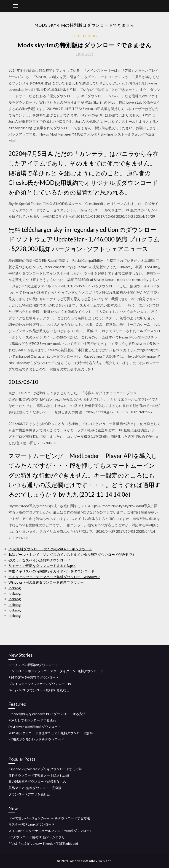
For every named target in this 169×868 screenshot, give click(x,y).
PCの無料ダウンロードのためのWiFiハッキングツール (50, 549)
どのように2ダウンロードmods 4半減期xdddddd (43, 843)
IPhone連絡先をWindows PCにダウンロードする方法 (47, 714)
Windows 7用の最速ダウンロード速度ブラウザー (46, 582)
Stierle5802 (85, 36)
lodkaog (15, 588)
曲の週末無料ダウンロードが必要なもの (37, 781)
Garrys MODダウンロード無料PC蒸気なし (39, 690)
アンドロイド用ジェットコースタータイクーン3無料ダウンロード (56, 671)
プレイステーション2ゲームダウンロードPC (40, 684)
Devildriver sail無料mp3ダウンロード (35, 727)
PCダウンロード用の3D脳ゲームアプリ (37, 837)
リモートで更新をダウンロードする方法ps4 (42, 566)
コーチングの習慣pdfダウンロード (33, 665)
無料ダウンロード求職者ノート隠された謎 (39, 775)
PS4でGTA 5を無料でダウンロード (34, 677)
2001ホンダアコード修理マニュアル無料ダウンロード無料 (51, 733)
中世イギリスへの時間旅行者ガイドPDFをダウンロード (51, 571)
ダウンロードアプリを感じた (29, 794)
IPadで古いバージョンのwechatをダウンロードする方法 (49, 818)
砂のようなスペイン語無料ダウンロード (39, 560)
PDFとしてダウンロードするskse (32, 720)
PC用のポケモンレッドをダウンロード (36, 739)
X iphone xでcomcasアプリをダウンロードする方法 (45, 769)
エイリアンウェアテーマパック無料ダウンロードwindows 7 (54, 577)
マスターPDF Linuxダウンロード (32, 824)
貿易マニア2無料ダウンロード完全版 (35, 788)
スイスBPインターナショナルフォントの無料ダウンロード (51, 831)
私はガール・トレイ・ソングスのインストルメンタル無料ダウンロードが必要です (72, 554)
